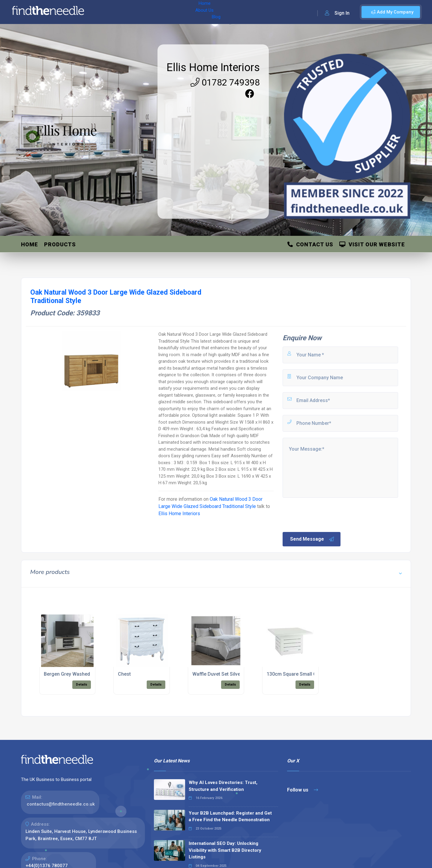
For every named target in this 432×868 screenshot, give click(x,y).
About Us (129, 12)
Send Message (312, 539)
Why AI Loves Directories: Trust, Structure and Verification (223, 786)
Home (106, 12)
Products (60, 244)
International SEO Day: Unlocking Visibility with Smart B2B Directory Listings (225, 850)
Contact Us (310, 244)
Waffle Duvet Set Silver (217, 674)
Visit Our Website (372, 244)
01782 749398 (225, 82)
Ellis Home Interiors (213, 68)
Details (82, 685)
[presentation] (327, 514)
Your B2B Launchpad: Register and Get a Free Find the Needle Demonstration (230, 817)
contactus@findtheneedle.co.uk (61, 804)
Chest (124, 674)
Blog (150, 12)
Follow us (303, 790)
